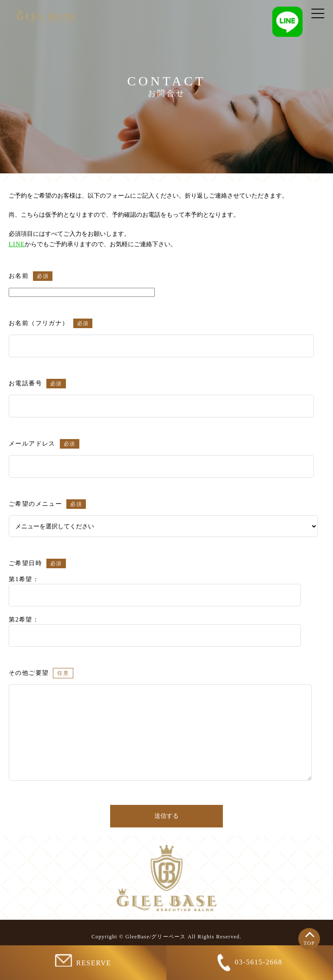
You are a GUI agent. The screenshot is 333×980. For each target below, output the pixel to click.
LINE (17, 244)
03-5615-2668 (250, 963)
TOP (309, 943)
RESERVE (83, 960)
